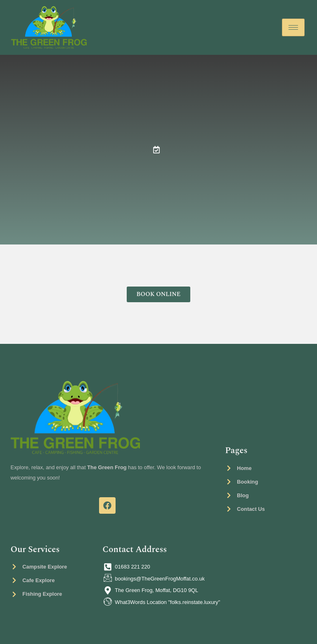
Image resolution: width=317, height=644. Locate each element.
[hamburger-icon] (293, 27)
